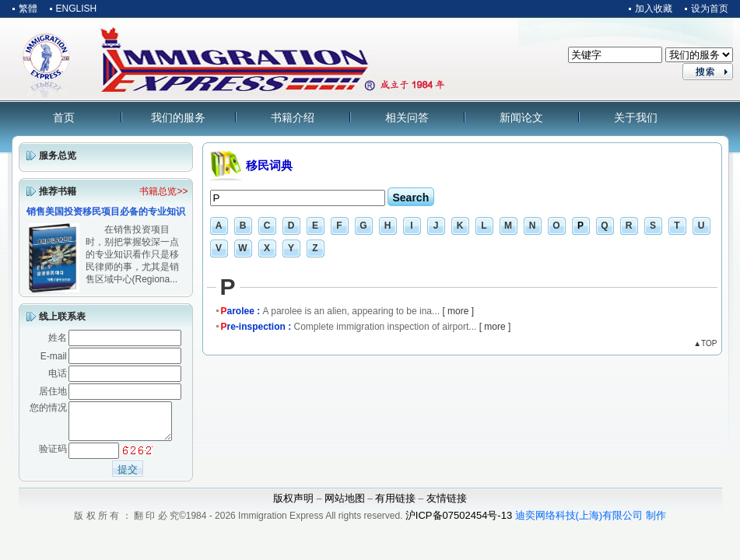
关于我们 (636, 117)
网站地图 (345, 505)
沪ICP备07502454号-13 (459, 522)
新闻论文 (521, 117)
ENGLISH (77, 9)
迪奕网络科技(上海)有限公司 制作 (591, 522)
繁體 (28, 9)
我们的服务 (178, 117)
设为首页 (710, 9)
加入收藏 (654, 9)
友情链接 (447, 505)
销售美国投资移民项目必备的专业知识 (106, 212)
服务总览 (58, 156)
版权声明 (293, 505)
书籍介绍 (293, 117)
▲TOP (705, 343)
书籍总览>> (163, 191)
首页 (64, 117)
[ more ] (458, 311)
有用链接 (395, 505)
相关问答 (407, 117)
